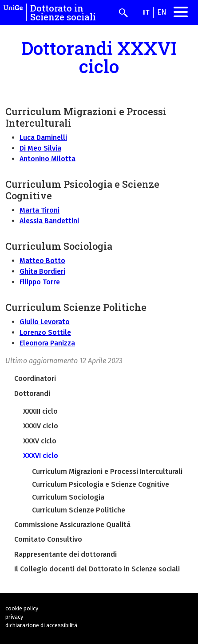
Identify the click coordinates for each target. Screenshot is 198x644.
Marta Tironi (40, 210)
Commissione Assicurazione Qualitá (72, 525)
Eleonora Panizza (47, 343)
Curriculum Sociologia (68, 497)
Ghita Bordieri (42, 271)
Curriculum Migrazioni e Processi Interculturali (107, 471)
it (146, 12)
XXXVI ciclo (41, 456)
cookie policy (22, 608)
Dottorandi (32, 394)
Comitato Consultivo (48, 539)
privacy (14, 617)
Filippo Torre (40, 282)
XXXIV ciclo (41, 426)
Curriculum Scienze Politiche (79, 510)
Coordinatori (35, 378)
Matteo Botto (42, 261)
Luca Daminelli (43, 138)
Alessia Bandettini (49, 221)
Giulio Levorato (45, 322)
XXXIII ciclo (40, 411)
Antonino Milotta (48, 159)
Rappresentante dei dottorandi (65, 554)
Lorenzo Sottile (45, 332)
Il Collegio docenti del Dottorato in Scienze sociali (97, 569)
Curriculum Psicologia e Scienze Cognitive (101, 484)
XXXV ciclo (40, 441)
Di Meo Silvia (40, 148)
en (162, 12)
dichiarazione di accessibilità (41, 625)
